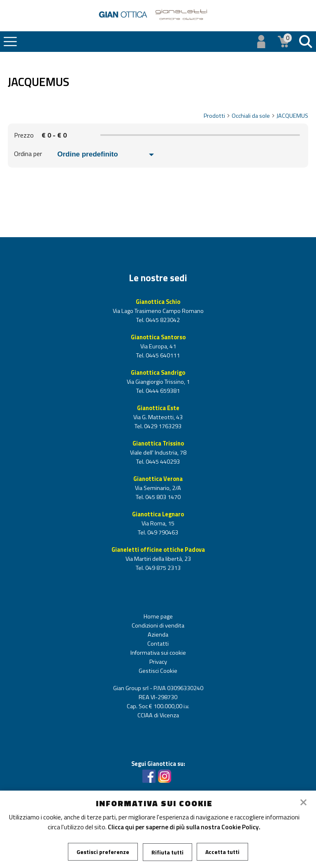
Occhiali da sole (253, 116)
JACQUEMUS (292, 116)
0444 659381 (162, 391)
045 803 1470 (162, 497)
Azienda (158, 635)
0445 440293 (162, 462)
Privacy (158, 662)
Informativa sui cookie (158, 653)
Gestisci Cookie (158, 671)
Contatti (158, 644)
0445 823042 (162, 320)
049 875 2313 (162, 568)
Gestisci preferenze (103, 852)
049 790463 (162, 532)
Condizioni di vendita (158, 625)
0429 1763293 (162, 426)
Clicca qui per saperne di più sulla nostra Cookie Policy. (184, 827)
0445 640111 (162, 355)
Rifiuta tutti (167, 852)
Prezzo (24, 135)
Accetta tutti (223, 852)
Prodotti (217, 116)
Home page (158, 616)
